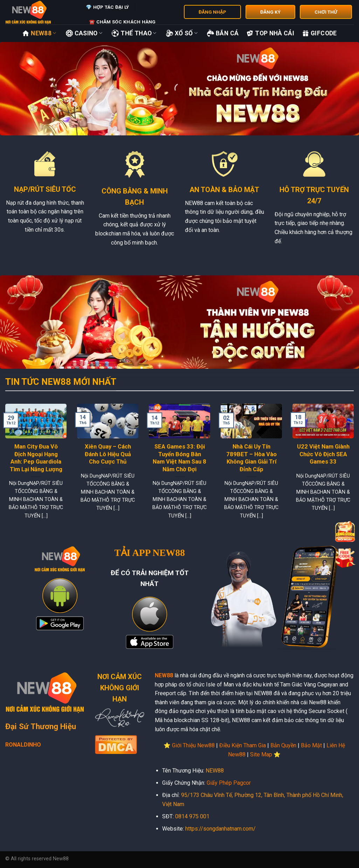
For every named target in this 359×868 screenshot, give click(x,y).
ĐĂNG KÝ (270, 12)
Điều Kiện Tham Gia (243, 745)
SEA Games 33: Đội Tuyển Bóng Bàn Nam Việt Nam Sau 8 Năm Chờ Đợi (179, 458)
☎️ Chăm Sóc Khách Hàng (122, 22)
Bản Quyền (283, 745)
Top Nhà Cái (270, 33)
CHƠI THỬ (326, 12)
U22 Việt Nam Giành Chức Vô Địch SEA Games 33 (323, 454)
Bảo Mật (311, 745)
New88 (39, 33)
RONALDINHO (23, 745)
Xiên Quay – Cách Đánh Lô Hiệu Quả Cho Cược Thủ (108, 454)
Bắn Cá (223, 33)
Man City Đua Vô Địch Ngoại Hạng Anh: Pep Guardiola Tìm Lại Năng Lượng (36, 458)
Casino (84, 33)
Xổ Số (182, 33)
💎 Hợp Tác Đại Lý (107, 7)
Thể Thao (134, 33)
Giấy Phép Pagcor (229, 783)
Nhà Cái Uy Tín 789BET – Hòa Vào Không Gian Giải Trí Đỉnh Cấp (251, 458)
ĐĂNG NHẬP (212, 12)
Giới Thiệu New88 (193, 745)
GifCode (319, 33)
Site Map (261, 754)
